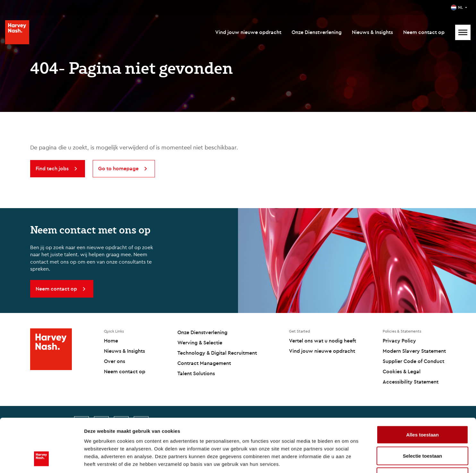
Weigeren (422, 431)
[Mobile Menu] (463, 32)
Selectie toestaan (423, 410)
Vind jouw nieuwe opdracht (248, 32)
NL (460, 7)
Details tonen (347, 460)
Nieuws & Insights (372, 32)
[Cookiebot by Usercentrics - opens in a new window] (42, 460)
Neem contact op (424, 32)
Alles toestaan (422, 389)
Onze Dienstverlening (317, 32)
